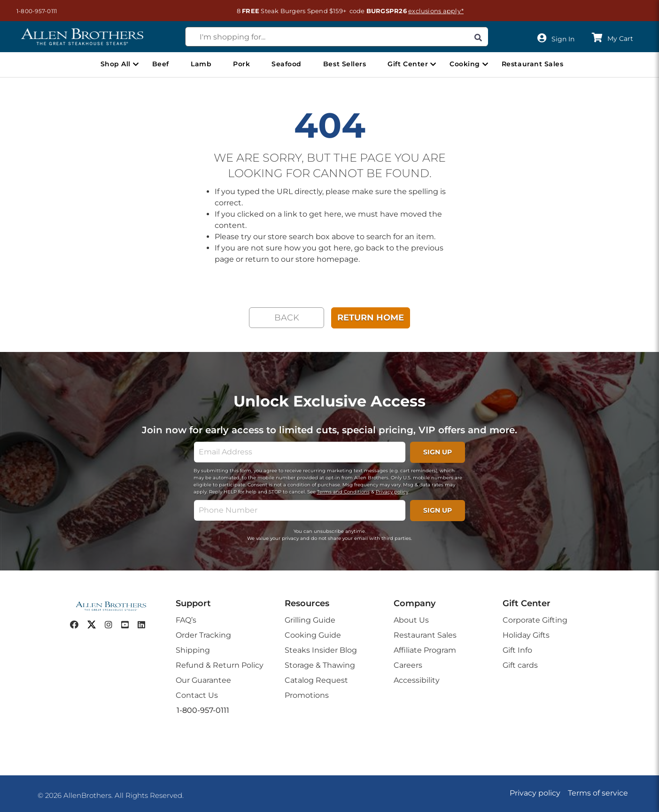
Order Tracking (203, 635)
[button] (32, 11)
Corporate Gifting (535, 620)
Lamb (201, 64)
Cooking (465, 64)
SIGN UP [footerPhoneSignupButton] (438, 510)
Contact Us (197, 695)
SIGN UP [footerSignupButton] (438, 452)
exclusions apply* (436, 11)
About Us (411, 620)
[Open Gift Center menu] (433, 64)
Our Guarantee (203, 680)
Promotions (307, 695)
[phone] (300, 510)
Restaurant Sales (532, 64)
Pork (241, 64)
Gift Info (517, 650)
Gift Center (408, 64)
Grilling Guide (310, 620)
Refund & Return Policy (220, 665)
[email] (300, 452)
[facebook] (74, 625)
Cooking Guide (313, 635)
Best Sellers (345, 64)
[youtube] (125, 625)
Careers (408, 665)
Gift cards (520, 665)
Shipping (193, 650)
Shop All (116, 64)
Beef (161, 64)
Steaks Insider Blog (321, 650)
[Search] (478, 37)
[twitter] (92, 625)
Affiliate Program (425, 650)
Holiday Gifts (526, 635)
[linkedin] (141, 625)
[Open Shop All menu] (136, 64)
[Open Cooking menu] (485, 64)
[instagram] (109, 625)
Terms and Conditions (343, 492)
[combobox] (337, 37)
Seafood (287, 64)
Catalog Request (316, 680)
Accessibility (417, 680)
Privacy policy (392, 492)
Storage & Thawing (320, 665)
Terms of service (598, 793)
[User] (558, 39)
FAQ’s (186, 620)
